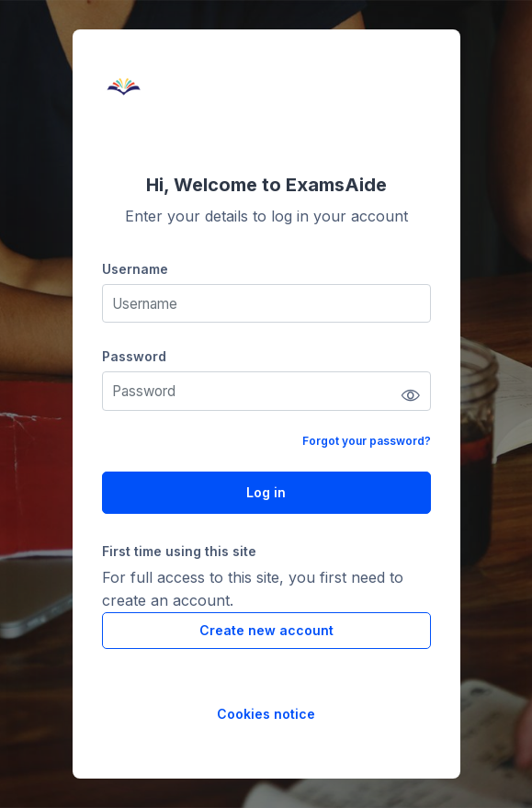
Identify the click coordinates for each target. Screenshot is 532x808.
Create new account (266, 630)
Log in (266, 492)
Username (135, 269)
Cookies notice (266, 714)
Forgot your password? (367, 441)
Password (134, 356)
